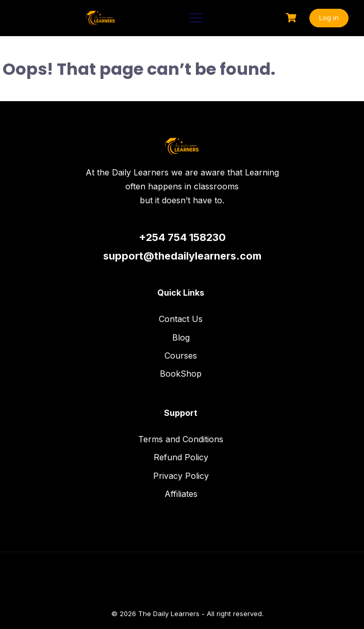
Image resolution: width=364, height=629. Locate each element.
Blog (181, 337)
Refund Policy (181, 457)
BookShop (181, 374)
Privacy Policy (181, 476)
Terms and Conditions (181, 439)
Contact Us (181, 319)
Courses (181, 356)
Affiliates (181, 494)
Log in (329, 18)
